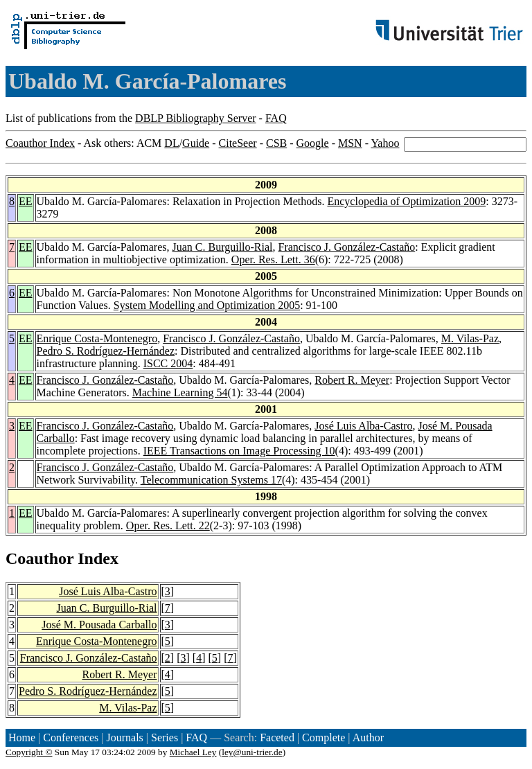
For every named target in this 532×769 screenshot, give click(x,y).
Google (313, 143)
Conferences (71, 737)
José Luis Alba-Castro (363, 426)
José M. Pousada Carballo (99, 625)
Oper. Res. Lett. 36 (273, 259)
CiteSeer (238, 143)
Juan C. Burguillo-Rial (222, 247)
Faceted (277, 737)
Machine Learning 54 (180, 392)
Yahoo (385, 143)
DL (171, 143)
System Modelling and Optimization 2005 (207, 305)
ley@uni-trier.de (252, 752)
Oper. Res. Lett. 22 (168, 525)
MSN (350, 143)
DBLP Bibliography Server (196, 118)
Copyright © (29, 752)
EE (26, 201)
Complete (323, 737)
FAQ (276, 118)
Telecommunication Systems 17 (211, 480)
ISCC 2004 (168, 363)
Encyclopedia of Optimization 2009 (406, 201)
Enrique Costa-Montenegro (97, 338)
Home (22, 737)
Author (368, 737)
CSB (276, 143)
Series (165, 737)
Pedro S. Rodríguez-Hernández (106, 351)
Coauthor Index (40, 143)
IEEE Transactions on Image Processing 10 (239, 451)
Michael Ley (193, 752)
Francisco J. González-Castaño (347, 247)
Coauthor (39, 558)
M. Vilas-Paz (470, 338)
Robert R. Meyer (352, 380)
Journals (124, 737)
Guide (196, 143)
